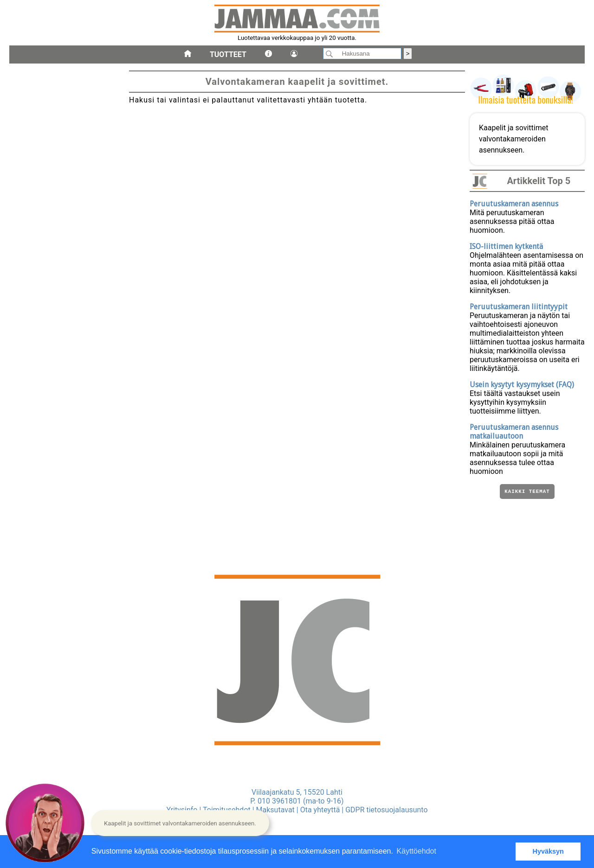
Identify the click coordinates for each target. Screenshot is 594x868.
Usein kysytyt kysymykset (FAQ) (522, 385)
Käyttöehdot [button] (416, 851)
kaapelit (25, 356)
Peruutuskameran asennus (514, 204)
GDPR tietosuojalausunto (386, 810)
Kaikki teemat (527, 492)
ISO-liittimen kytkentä (506, 246)
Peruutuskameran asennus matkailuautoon (514, 432)
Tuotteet (228, 54)
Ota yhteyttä (320, 810)
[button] (180, 823)
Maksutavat (275, 810)
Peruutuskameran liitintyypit (519, 307)
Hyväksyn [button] (548, 851)
